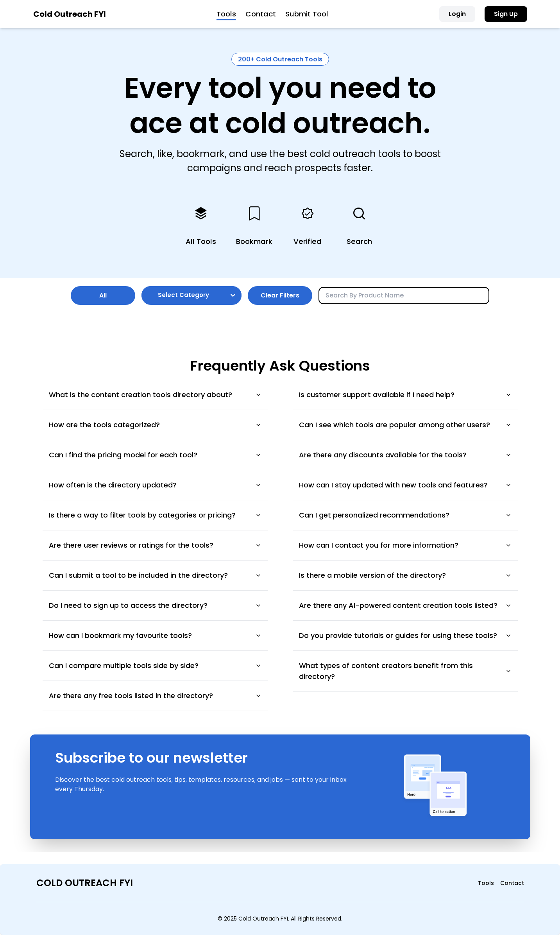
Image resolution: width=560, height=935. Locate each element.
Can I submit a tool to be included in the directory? (155, 575)
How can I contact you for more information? (405, 545)
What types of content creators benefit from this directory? (405, 671)
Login (457, 14)
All (103, 295)
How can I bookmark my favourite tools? (155, 635)
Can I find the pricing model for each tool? (155, 455)
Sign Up (506, 14)
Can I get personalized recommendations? (405, 515)
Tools (226, 14)
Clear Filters (280, 295)
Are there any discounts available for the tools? (405, 455)
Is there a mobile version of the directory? (405, 575)
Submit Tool (307, 14)
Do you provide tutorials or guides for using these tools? (405, 635)
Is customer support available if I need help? (405, 395)
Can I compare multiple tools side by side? (155, 665)
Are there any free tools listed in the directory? (155, 696)
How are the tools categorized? (155, 425)
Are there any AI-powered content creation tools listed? (405, 605)
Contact (261, 14)
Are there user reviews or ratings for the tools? (155, 545)
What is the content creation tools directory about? (155, 395)
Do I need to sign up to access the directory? (155, 605)
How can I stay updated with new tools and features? (405, 485)
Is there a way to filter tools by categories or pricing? (155, 515)
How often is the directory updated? (155, 485)
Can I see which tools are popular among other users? (405, 425)
